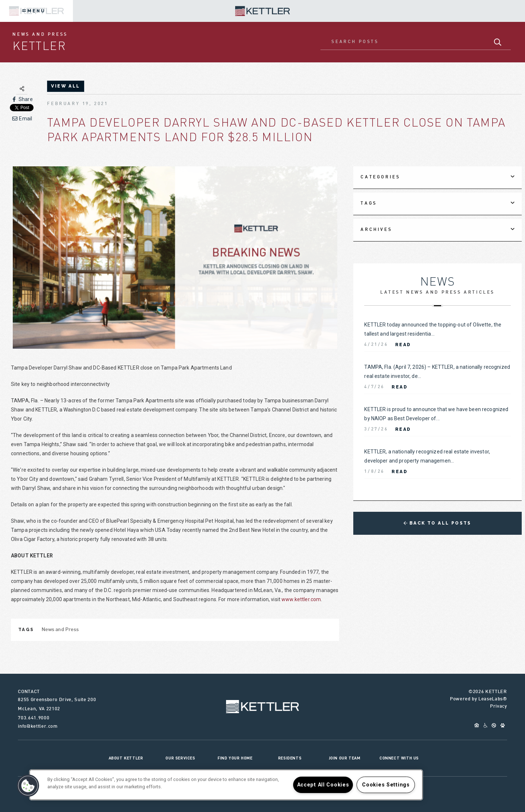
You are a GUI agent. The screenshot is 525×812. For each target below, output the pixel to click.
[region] (226, 785)
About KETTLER (126, 758)
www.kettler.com (301, 599)
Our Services (180, 758)
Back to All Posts (437, 523)
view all (65, 86)
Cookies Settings (386, 785)
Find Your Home (235, 758)
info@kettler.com (38, 727)
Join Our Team (345, 758)
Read (403, 345)
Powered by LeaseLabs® (479, 699)
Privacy (499, 707)
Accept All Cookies (323, 785)
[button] (28, 786)
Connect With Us (399, 758)
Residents (290, 758)
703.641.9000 (34, 718)
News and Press (60, 630)
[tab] (437, 178)
